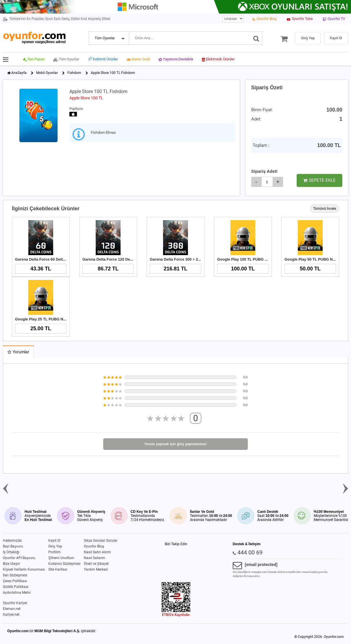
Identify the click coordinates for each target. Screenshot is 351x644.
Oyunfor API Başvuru (19, 558)
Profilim (55, 552)
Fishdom (74, 73)
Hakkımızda (12, 541)
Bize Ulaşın (11, 564)
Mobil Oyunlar (47, 73)
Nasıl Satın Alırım (97, 552)
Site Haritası (58, 569)
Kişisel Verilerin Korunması (24, 569)
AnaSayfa (19, 73)
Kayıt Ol (54, 541)
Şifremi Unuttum (61, 558)
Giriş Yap (55, 546)
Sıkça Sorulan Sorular (101, 541)
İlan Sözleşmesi (15, 575)
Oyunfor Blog (94, 546)
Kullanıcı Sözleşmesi (64, 564)
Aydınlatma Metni (17, 593)
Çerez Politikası (15, 581)
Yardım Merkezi (96, 569)
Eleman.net (12, 609)
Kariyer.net (11, 615)
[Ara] (256, 38)
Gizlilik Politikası (16, 587)
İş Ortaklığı (11, 552)
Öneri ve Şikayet (96, 564)
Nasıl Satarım (95, 558)
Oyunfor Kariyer (15, 603)
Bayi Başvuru (13, 546)
